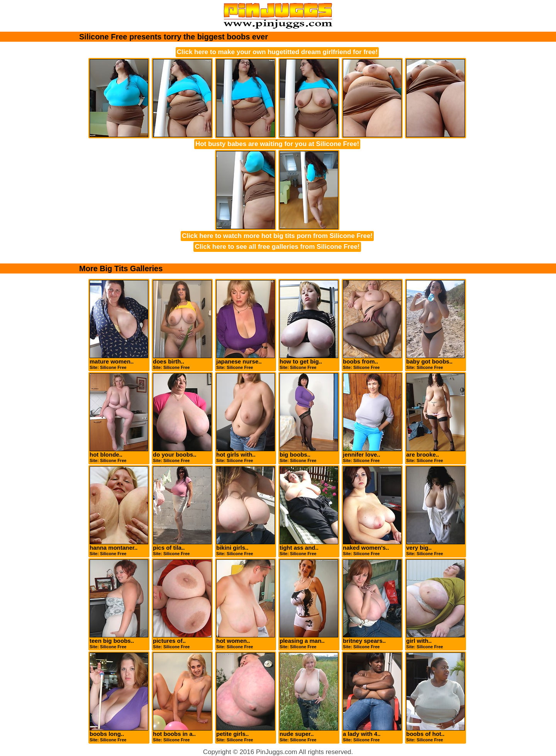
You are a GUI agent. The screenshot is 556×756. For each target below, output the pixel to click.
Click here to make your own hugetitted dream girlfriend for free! (277, 52)
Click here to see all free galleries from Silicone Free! (277, 247)
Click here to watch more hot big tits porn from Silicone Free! (277, 236)
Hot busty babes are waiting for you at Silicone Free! (277, 144)
